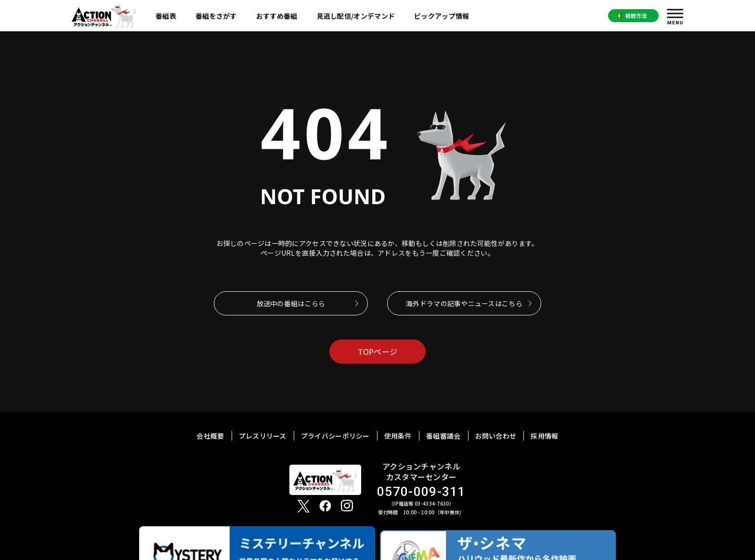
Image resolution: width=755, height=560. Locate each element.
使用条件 (398, 436)
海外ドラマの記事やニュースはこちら (464, 303)
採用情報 (544, 436)
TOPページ (378, 352)
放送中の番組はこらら (291, 303)
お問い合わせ (496, 436)
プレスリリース (263, 436)
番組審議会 (443, 436)
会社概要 (210, 436)
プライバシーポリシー (335, 436)
